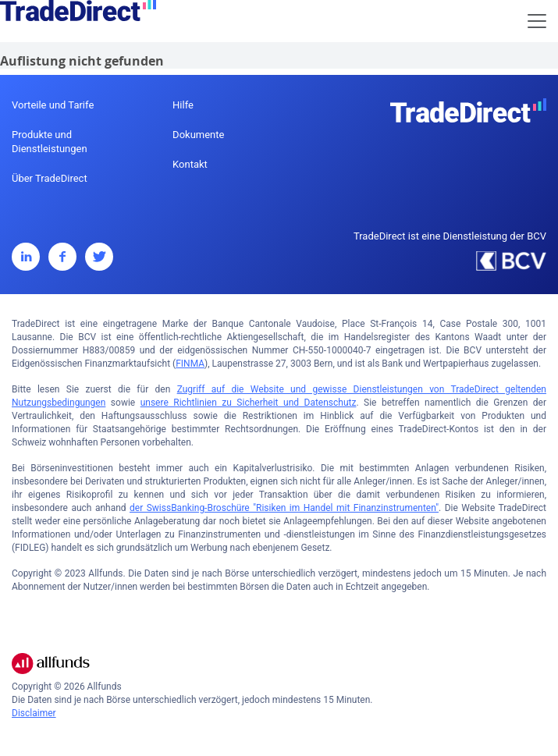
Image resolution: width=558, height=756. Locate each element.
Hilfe (183, 105)
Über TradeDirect (50, 178)
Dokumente (198, 135)
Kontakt (190, 164)
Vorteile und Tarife (53, 105)
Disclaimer (34, 713)
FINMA (190, 364)
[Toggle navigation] (537, 21)
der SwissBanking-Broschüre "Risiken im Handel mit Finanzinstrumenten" (284, 508)
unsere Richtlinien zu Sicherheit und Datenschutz (249, 403)
